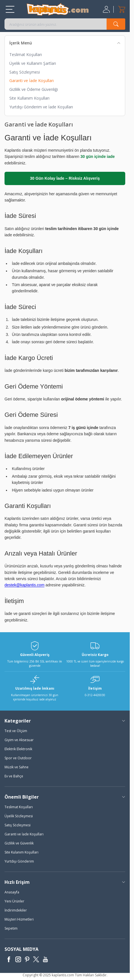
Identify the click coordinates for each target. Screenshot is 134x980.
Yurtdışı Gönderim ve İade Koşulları (41, 107)
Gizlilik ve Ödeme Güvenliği (34, 89)
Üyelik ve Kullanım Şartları (33, 63)
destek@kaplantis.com (24, 585)
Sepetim (11, 928)
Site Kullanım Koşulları (29, 98)
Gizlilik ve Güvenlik (19, 843)
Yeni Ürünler (14, 901)
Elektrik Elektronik (18, 749)
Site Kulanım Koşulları (21, 852)
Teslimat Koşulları (26, 54)
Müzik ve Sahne (17, 767)
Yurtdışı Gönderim (19, 861)
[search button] (116, 24)
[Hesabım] (107, 9)
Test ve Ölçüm (16, 731)
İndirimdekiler (16, 910)
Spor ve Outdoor (18, 758)
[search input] (65, 24)
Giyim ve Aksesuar (19, 740)
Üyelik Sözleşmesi (19, 816)
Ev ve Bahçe (14, 776)
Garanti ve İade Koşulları (32, 81)
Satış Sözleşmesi (25, 72)
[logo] (58, 9)
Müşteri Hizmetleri (19, 919)
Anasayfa (12, 892)
